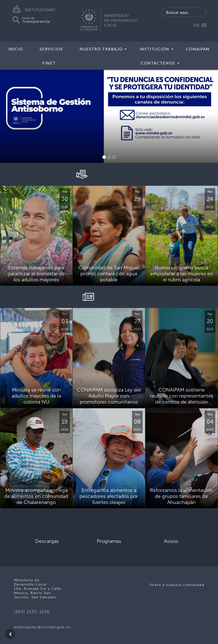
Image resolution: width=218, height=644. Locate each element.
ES (204, 25)
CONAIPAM (198, 49)
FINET (49, 63)
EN (196, 25)
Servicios (51, 49)
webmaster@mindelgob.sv (42, 627)
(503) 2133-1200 (32, 612)
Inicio (15, 49)
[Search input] (184, 12)
